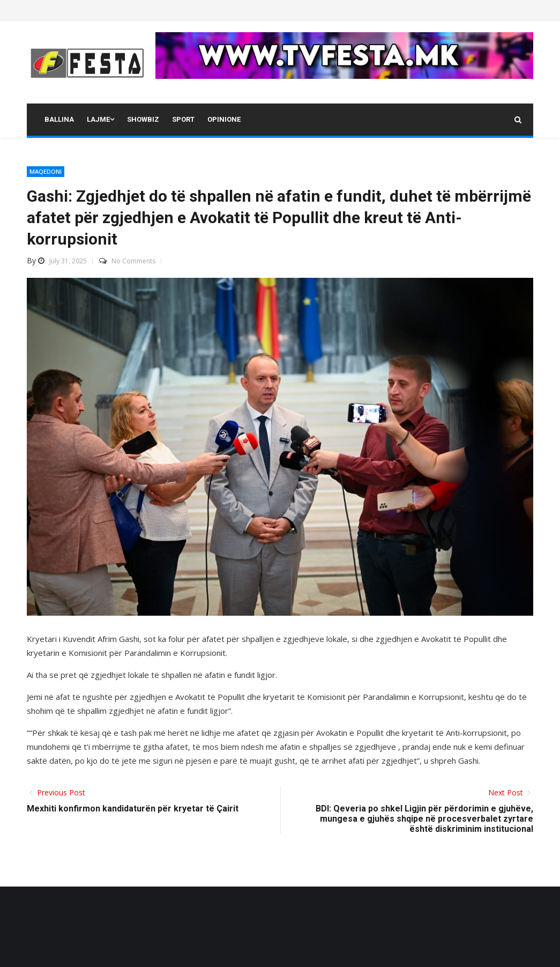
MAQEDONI (46, 171)
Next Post (507, 792)
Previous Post (60, 792)
